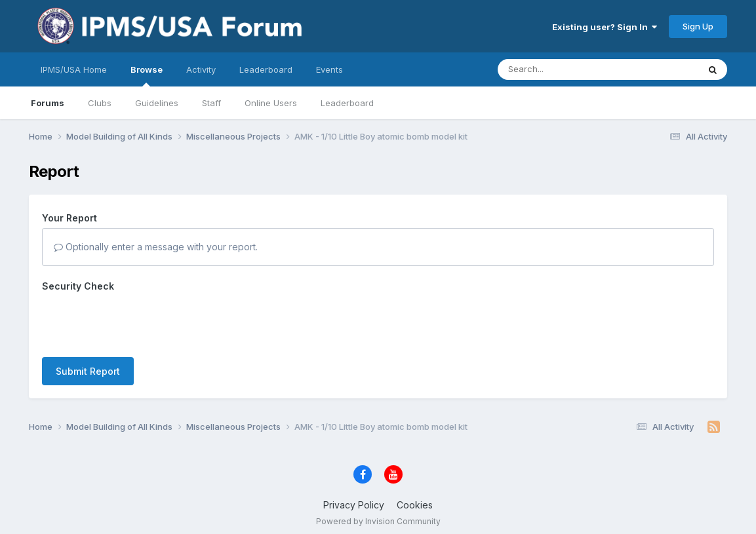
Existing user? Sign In (605, 27)
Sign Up (698, 26)
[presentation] (142, 322)
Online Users (271, 103)
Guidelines (157, 103)
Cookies (415, 505)
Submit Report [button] (88, 371)
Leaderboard (347, 103)
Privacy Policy (354, 505)
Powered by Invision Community (378, 521)
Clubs (100, 103)
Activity (201, 69)
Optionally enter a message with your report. (156, 247)
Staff (211, 103)
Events (329, 69)
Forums (48, 103)
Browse (147, 75)
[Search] (562, 69)
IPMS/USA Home (74, 69)
